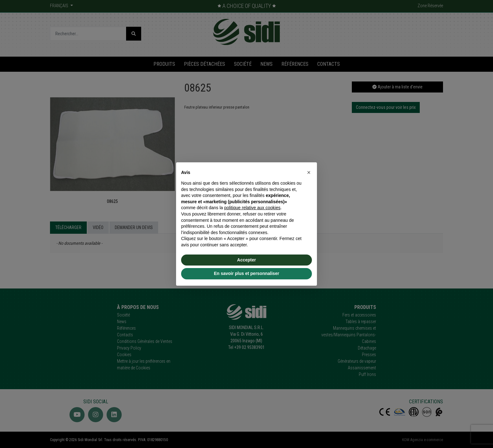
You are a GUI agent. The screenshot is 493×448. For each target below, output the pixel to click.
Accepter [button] (246, 260)
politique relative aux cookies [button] (252, 208)
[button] (309, 172)
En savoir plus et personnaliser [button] (246, 273)
